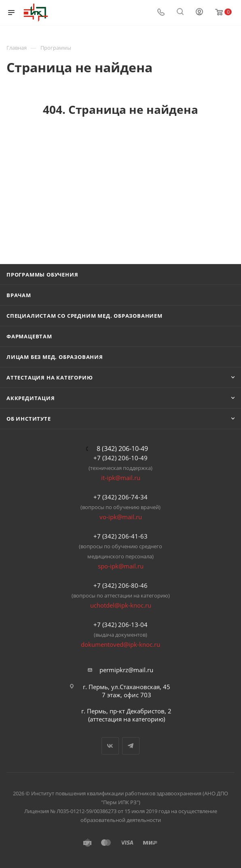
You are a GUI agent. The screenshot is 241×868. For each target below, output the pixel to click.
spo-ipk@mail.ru (121, 566)
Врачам (19, 295)
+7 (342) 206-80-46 (120, 585)
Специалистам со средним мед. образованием (85, 316)
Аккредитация (31, 398)
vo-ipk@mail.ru (121, 517)
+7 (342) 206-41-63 (120, 536)
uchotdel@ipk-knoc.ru (121, 605)
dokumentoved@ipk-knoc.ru (120, 644)
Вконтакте (110, 746)
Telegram (131, 746)
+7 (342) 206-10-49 (120, 458)
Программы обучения (42, 275)
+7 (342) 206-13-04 (120, 625)
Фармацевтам (29, 336)
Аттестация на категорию (50, 377)
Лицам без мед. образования (55, 357)
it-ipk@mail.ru (121, 478)
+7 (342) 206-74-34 (120, 497)
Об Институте (29, 419)
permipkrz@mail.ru (126, 670)
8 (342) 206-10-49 (122, 449)
